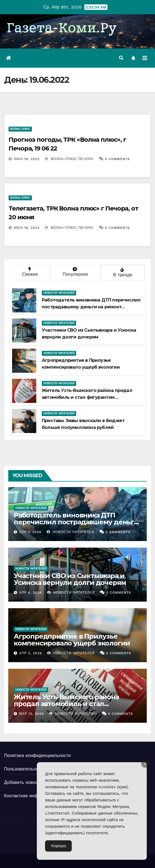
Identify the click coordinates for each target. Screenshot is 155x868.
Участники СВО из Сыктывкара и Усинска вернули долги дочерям (70, 579)
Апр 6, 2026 (31, 593)
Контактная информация (30, 796)
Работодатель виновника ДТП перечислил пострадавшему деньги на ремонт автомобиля (91, 307)
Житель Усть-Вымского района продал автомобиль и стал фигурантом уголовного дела (87, 397)
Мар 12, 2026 (32, 714)
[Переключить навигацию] (145, 58)
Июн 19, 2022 (27, 159)
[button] (121, 58)
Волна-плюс (20, 129)
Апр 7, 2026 (30, 532)
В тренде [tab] (122, 272)
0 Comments (117, 159)
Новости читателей (59, 293)
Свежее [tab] (30, 272)
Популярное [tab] (75, 272)
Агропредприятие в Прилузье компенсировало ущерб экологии (72, 640)
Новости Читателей (70, 532)
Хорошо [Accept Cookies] (58, 846)
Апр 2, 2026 (31, 653)
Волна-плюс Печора (69, 159)
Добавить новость (23, 782)
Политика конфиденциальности (37, 755)
